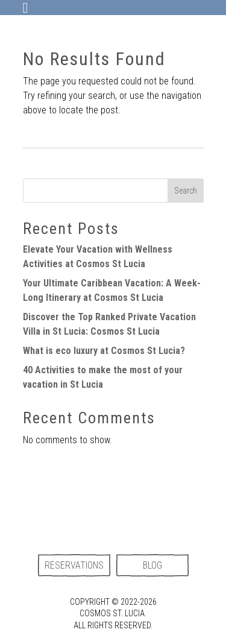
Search (186, 191)
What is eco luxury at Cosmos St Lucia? (104, 351)
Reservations (74, 565)
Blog (152, 565)
